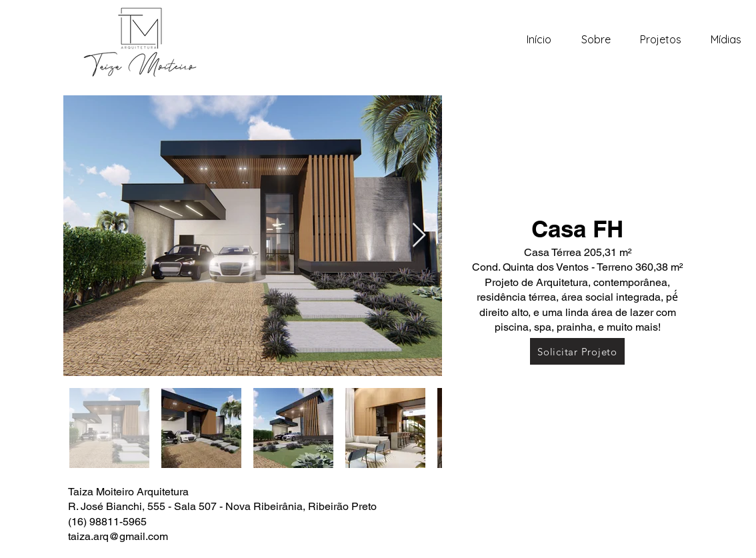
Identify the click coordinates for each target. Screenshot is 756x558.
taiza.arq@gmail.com (118, 536)
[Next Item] (419, 236)
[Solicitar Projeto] (577, 351)
